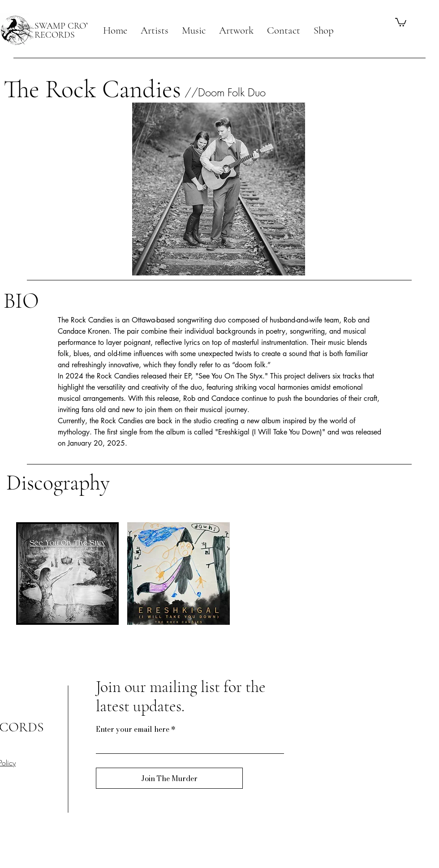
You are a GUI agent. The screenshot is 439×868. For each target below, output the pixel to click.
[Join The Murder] (169, 778)
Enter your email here (133, 729)
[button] (155, 30)
